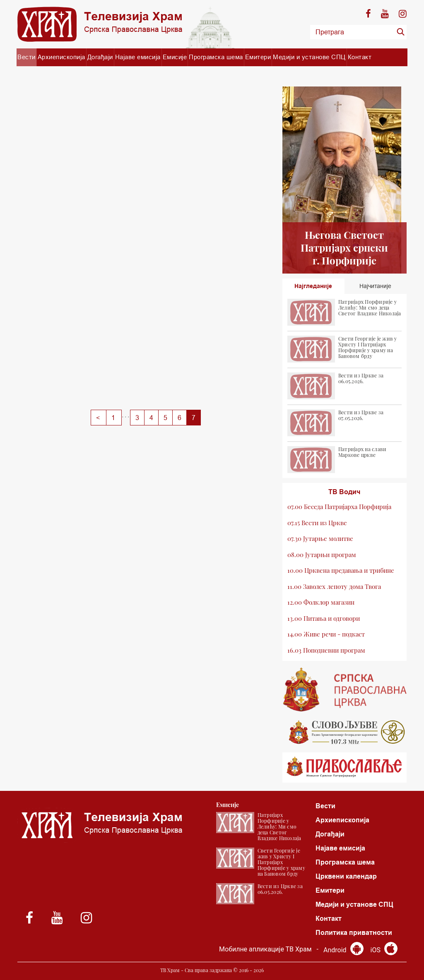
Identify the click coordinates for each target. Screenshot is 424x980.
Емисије (175, 57)
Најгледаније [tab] (313, 286)
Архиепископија (61, 57)
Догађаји (100, 57)
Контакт (360, 57)
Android (343, 950)
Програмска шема (216, 57)
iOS (384, 950)
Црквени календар (346, 876)
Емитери (258, 57)
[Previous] (99, 418)
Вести (26, 57)
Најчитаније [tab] (375, 286)
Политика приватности (354, 933)
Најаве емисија (138, 57)
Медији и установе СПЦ (309, 57)
